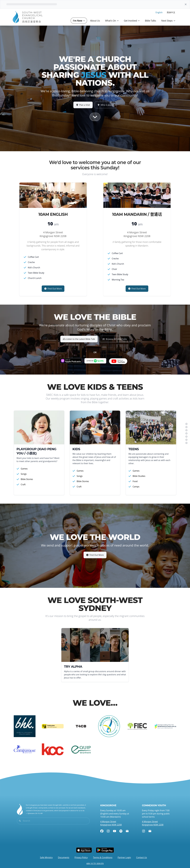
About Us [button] (95, 21)
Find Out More (95, 555)
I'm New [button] (79, 21)
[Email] (127, 831)
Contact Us (142, 857)
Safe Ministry (46, 857)
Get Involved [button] (132, 21)
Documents (64, 857)
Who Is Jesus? (106, 105)
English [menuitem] (159, 12)
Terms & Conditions (103, 857)
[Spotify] (121, 831)
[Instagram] (108, 831)
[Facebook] (102, 831)
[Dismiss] (186, 4)
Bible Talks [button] (150, 21)
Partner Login (124, 857)
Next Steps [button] (168, 21)
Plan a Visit (83, 105)
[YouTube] (115, 831)
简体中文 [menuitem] (171, 12)
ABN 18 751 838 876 (95, 863)
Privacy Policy (81, 857)
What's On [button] (112, 21)
